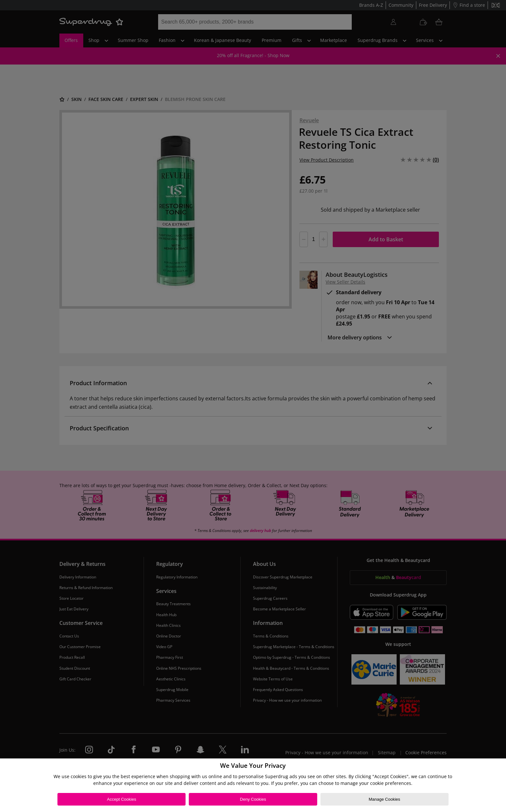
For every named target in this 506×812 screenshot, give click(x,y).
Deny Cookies (253, 799)
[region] (253, 785)
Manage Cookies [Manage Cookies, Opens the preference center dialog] (384, 799)
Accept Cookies (122, 799)
